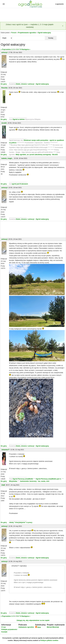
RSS (38, 627)
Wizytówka (13, 481)
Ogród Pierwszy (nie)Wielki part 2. (49, 479)
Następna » (26, 49)
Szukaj (51, 38)
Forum (14, 33)
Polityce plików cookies (49, 640)
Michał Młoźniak (53, 627)
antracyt (4, 52)
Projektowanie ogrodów (27, 33)
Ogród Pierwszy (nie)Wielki (23, 479)
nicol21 (4, 123)
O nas (4, 627)
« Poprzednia (6, 49)
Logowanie (60, 4)
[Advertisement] (33, 15)
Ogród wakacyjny (44, 33)
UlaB (3, 485)
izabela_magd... (7, 158)
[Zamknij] (63, 26)
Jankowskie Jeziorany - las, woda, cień (35, 481)
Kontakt (4, 632)
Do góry (4, 84)
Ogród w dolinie (19, 119)
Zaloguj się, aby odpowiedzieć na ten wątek (33, 620)
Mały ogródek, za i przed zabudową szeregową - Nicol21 (37, 155)
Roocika (4, 88)
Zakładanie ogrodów (26, 627)
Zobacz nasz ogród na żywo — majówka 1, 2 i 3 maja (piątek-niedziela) (30, 26)
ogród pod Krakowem (20, 184)
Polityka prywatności (9, 629)
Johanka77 (5, 450)
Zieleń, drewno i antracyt (25, 84)
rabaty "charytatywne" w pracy (21, 522)
